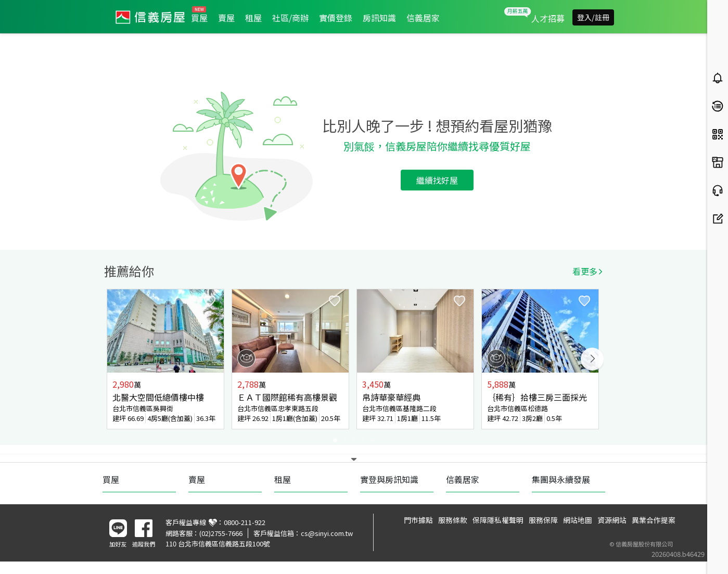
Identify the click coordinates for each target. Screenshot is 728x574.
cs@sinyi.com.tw (327, 533)
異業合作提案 (654, 520)
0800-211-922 (245, 522)
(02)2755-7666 (221, 533)
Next (592, 359)
